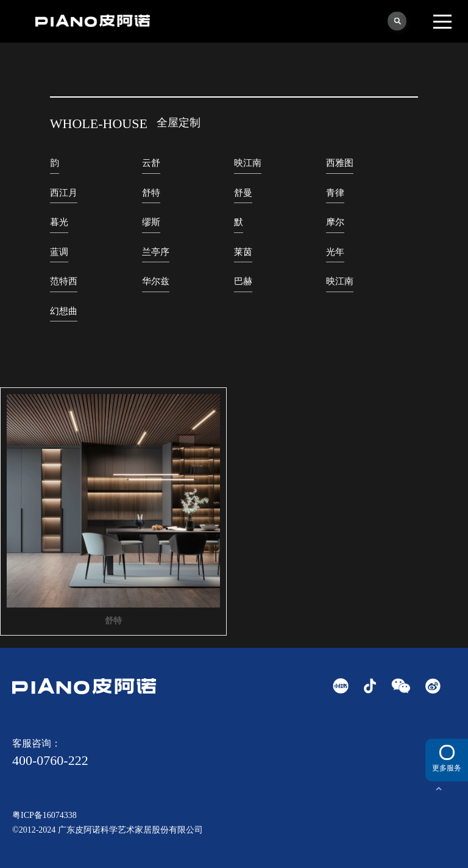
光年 (335, 252)
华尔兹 (156, 281)
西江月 (64, 193)
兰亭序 (156, 252)
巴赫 (243, 281)
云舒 (151, 163)
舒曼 (243, 193)
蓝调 (59, 252)
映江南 (248, 163)
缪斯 (151, 222)
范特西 (64, 281)
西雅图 (340, 163)
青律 (335, 193)
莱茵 (243, 252)
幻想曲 (64, 311)
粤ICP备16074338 (44, 815)
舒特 (151, 193)
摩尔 (335, 222)
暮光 (59, 222)
